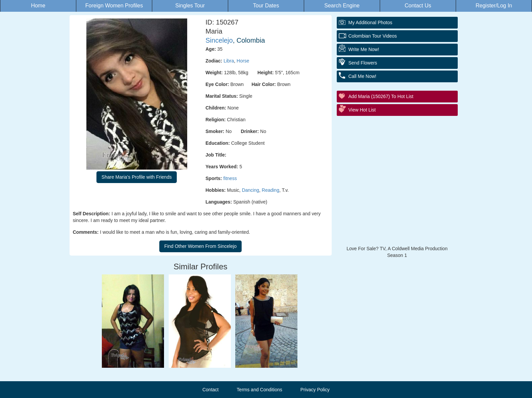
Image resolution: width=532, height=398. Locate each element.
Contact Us (418, 6)
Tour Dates (266, 6)
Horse (243, 61)
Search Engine (342, 6)
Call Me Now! (362, 76)
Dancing (251, 190)
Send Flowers (363, 63)
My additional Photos (371, 23)
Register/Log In (494, 6)
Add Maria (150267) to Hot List (381, 96)
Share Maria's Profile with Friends (137, 177)
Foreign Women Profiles (114, 6)
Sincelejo (219, 40)
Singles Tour (190, 6)
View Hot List (362, 110)
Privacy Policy (315, 390)
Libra (229, 61)
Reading (271, 190)
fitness (230, 178)
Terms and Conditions (259, 390)
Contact (210, 390)
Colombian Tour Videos (373, 36)
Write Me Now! (364, 49)
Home (38, 6)
